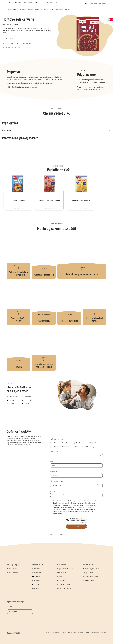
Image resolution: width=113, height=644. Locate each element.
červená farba (27, 44)
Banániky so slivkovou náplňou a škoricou (44, 349)
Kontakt (104, 633)
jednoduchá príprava (12, 47)
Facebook (37, 569)
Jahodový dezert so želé (44, 257)
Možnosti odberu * (57, 439)
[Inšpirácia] (30, 4)
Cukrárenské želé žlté (81, 193)
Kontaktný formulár (64, 585)
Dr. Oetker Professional (90, 577)
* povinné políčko (57, 535)
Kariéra (60, 577)
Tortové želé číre (18, 193)
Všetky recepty (12, 569)
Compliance (61, 581)
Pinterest (37, 581)
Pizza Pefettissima (89, 581)
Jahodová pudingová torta (82, 257)
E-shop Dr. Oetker (88, 573)
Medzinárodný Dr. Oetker (91, 569)
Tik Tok (37, 585)
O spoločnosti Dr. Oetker (65, 569)
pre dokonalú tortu (12, 44)
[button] (9, 39)
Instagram (38, 573)
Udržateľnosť (62, 573)
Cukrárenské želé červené (49, 193)
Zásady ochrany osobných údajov (73, 633)
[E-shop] (44, 4)
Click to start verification (78, 520)
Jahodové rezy (44, 303)
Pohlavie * (54, 452)
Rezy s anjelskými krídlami (19, 303)
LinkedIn (37, 588)
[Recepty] (11, 4)
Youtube (37, 577)
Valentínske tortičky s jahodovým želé (19, 257)
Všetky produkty (12, 573)
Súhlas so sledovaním (52, 633)
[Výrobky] (20, 4)
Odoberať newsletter (64, 588)
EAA (88, 633)
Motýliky (19, 349)
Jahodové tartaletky (69, 303)
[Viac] (38, 4)
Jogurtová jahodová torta (95, 303)
